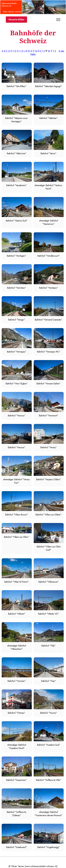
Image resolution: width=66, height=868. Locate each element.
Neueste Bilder (16, 20)
